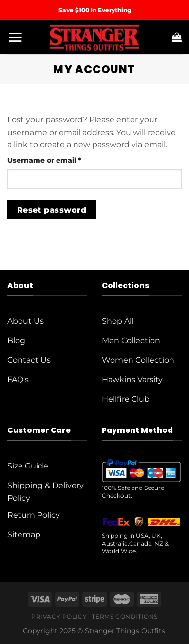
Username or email (60, 160)
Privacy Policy (59, 616)
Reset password (52, 210)
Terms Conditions (125, 616)
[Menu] (15, 37)
